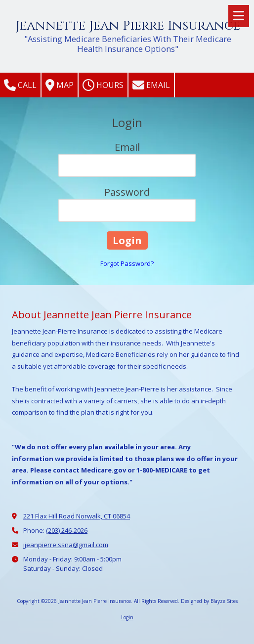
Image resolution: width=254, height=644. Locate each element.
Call (20, 85)
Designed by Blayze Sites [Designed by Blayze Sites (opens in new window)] (209, 601)
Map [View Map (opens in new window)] (60, 85)
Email (151, 85)
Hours (103, 85)
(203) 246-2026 (67, 530)
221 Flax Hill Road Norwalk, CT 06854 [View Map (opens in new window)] (77, 516)
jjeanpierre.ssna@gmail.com (66, 545)
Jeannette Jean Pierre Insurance (128, 26)
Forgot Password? (127, 263)
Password (127, 192)
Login (127, 617)
